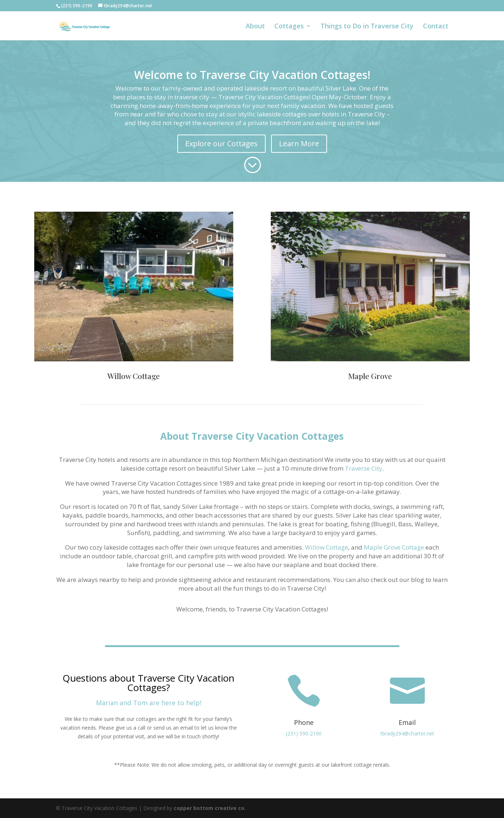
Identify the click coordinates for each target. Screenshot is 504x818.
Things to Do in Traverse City (367, 27)
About (255, 27)
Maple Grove (370, 368)
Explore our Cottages (221, 143)
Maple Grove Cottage (394, 547)
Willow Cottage (134, 368)
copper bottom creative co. (210, 808)
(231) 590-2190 (304, 733)
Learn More (299, 143)
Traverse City (364, 468)
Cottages (289, 27)
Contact (436, 27)
